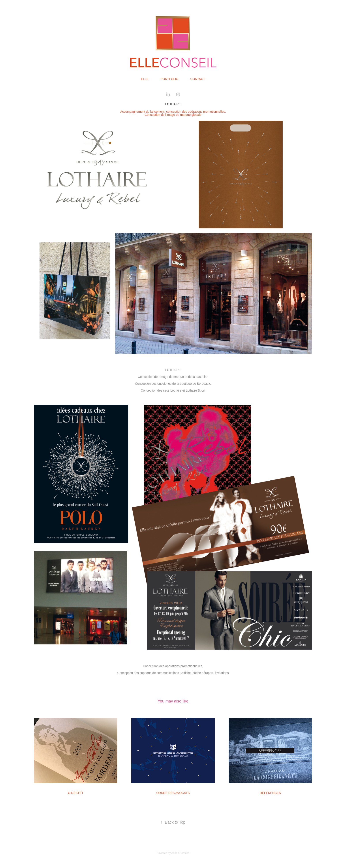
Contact (198, 79)
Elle (145, 79)
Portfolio (169, 79)
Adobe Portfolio (180, 853)
